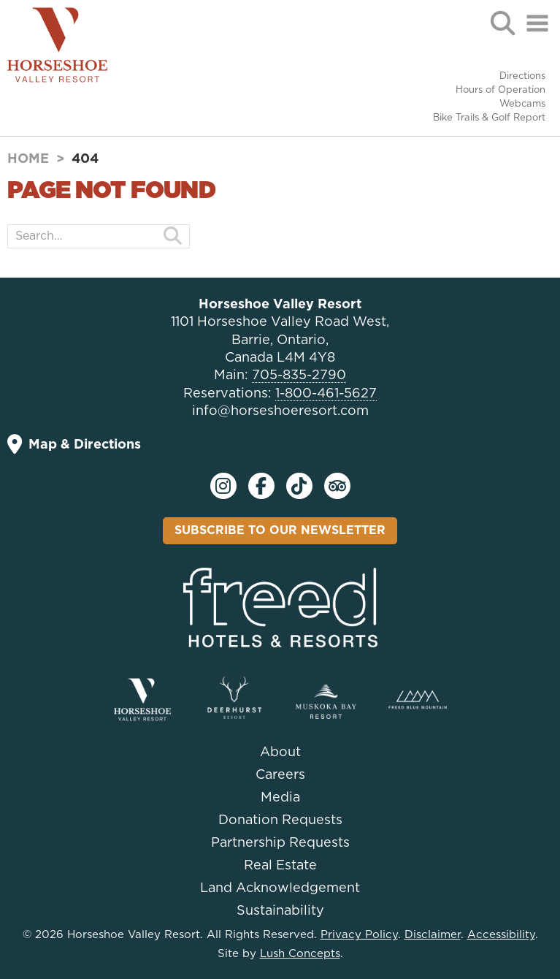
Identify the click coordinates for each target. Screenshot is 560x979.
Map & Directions (74, 445)
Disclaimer (433, 935)
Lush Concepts (300, 954)
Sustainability (280, 911)
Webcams (522, 104)
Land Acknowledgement (280, 888)
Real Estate (280, 866)
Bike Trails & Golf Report (489, 118)
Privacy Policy (359, 935)
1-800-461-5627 (326, 394)
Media (280, 798)
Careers (280, 775)
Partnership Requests (280, 843)
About (280, 753)
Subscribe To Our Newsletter (280, 530)
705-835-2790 (299, 376)
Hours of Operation (500, 90)
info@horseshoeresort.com (280, 411)
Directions (522, 76)
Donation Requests (280, 820)
